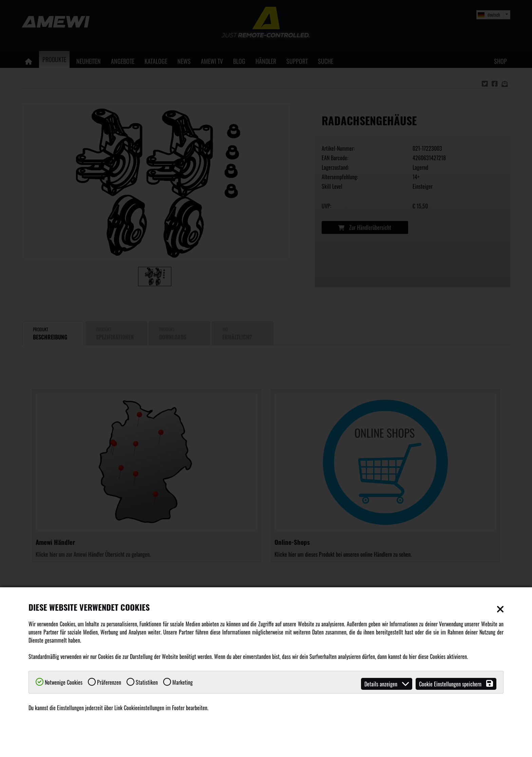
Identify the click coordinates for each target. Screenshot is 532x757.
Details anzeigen (387, 684)
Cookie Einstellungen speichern (456, 684)
